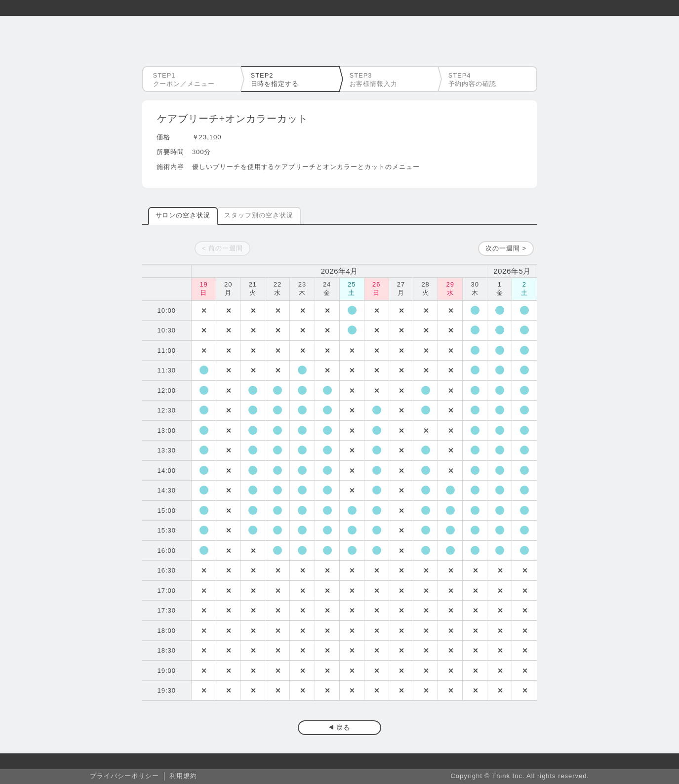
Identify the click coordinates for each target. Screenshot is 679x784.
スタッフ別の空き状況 (259, 215)
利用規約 (183, 776)
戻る (343, 727)
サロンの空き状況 (183, 215)
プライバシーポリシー (124, 776)
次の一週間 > (506, 248)
